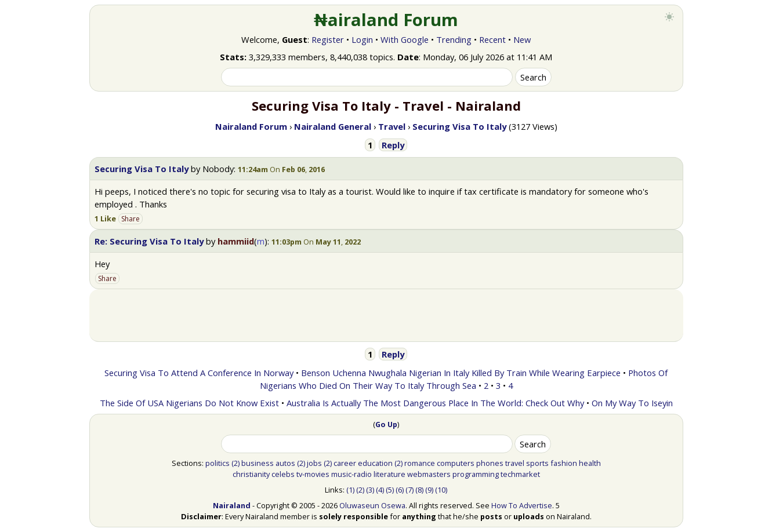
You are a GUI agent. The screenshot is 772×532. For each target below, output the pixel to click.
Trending (454, 39)
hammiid (236, 241)
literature (389, 474)
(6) (400, 490)
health (590, 463)
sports (537, 463)
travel (515, 463)
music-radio (351, 474)
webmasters (429, 474)
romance (420, 463)
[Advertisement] (386, 315)
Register (328, 39)
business (258, 463)
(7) (409, 490)
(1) (350, 490)
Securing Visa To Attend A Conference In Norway (199, 373)
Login (362, 39)
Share (131, 219)
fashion (564, 463)
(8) (419, 490)
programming (476, 474)
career (345, 463)
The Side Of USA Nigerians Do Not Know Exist (189, 403)
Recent (492, 39)
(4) (380, 490)
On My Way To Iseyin (632, 403)
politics (218, 463)
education (375, 463)
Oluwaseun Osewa (372, 505)
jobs (314, 463)
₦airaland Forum (386, 20)
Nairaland (232, 505)
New (522, 39)
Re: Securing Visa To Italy (149, 241)
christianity (251, 474)
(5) (390, 490)
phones (490, 463)
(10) (441, 490)
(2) (235, 463)
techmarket (520, 474)
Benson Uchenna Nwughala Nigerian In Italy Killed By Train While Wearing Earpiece (461, 373)
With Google (405, 39)
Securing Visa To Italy (142, 169)
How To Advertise (522, 505)
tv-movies (313, 474)
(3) (370, 490)
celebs (283, 474)
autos (285, 463)
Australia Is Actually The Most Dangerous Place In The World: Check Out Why (435, 403)
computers (456, 463)
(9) (429, 490)
